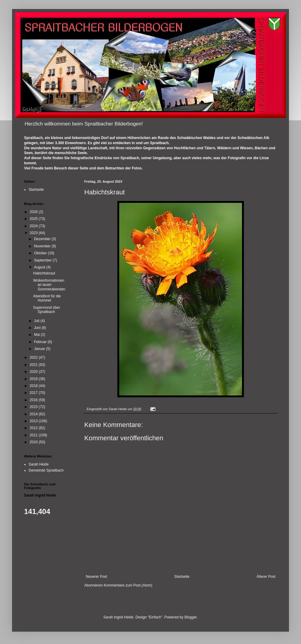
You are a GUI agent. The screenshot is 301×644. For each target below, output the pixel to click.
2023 (34, 233)
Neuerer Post (96, 577)
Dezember (43, 239)
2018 (34, 386)
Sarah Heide (39, 464)
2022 (34, 358)
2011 (34, 435)
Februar (41, 342)
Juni (38, 328)
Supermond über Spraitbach (47, 310)
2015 (34, 407)
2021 (34, 365)
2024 (34, 226)
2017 (34, 393)
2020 (34, 372)
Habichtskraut (44, 273)
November (43, 246)
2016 (34, 400)
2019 (34, 379)
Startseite (182, 577)
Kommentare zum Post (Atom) (128, 585)
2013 (34, 421)
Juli (37, 321)
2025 (34, 219)
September (43, 260)
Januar (40, 349)
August (40, 267)
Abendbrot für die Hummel (47, 298)
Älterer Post (266, 577)
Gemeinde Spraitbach (46, 470)
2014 (34, 414)
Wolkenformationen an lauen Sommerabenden (49, 285)
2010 (34, 442)
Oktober (41, 253)
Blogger (191, 617)
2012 (34, 428)
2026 (34, 212)
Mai (37, 335)
